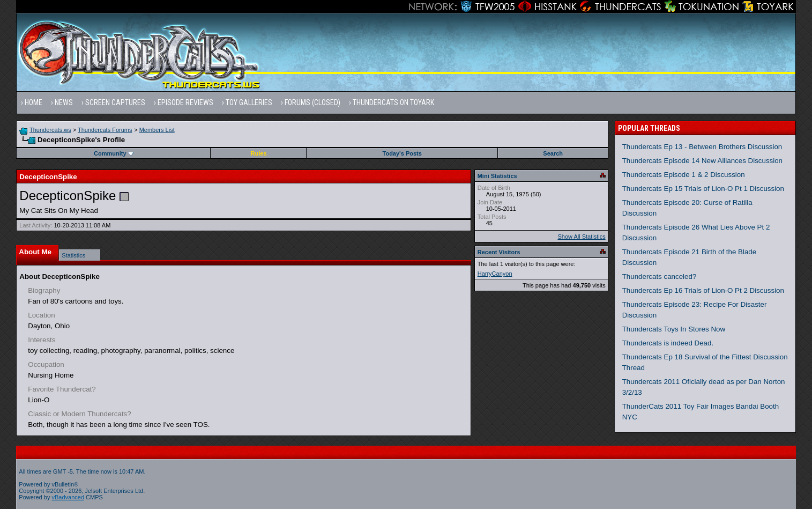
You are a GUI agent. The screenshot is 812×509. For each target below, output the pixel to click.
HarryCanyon (495, 274)
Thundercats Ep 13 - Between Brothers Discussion (702, 147)
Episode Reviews (185, 102)
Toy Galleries (249, 102)
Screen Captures (115, 102)
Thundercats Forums (105, 130)
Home (33, 102)
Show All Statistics (581, 237)
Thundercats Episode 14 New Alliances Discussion (702, 161)
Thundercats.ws (50, 130)
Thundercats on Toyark (393, 102)
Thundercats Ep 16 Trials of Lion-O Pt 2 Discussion (703, 290)
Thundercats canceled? (660, 276)
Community (114, 153)
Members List (157, 130)
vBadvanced (68, 497)
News (64, 102)
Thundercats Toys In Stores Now (674, 329)
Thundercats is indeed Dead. (668, 343)
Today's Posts (402, 153)
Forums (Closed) (312, 102)
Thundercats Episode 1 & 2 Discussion (684, 175)
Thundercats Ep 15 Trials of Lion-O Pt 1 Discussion (703, 189)
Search (553, 153)
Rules (259, 153)
